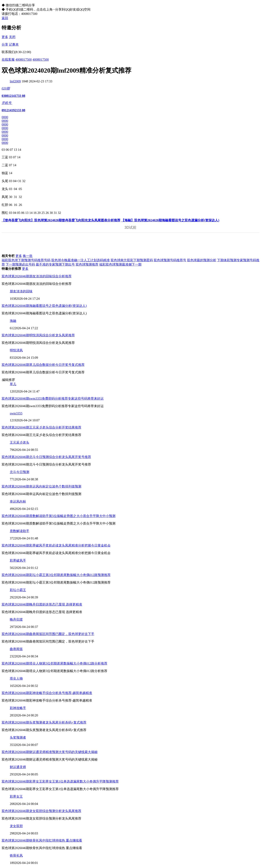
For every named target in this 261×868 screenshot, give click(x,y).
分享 (5, 44)
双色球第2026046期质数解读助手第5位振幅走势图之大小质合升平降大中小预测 (59, 516)
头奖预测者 (18, 737)
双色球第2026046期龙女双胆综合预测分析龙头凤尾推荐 (41, 811)
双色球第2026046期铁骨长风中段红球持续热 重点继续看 (42, 840)
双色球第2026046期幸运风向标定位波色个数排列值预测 (41, 486)
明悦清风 (16, 350)
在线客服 (8, 60)
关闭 (12, 37)
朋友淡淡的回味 (21, 291)
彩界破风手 (18, 560)
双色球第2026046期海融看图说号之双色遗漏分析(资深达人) (44, 306)
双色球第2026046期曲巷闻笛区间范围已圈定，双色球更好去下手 (48, 634)
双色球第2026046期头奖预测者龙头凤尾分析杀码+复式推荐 (44, 722)
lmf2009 (15, 81)
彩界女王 (16, 796)
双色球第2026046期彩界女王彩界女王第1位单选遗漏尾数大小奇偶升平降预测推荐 (60, 781)
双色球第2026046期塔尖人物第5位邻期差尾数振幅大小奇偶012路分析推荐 (54, 663)
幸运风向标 (18, 501)
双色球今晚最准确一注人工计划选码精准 (80, 260)
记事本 (14, 44)
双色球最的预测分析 (202, 260)
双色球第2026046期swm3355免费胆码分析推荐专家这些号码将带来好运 (53, 398)
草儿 (13, 384)
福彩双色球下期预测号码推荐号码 (26, 260)
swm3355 (16, 413)
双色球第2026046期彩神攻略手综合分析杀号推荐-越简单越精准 (47, 693)
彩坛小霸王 (18, 590)
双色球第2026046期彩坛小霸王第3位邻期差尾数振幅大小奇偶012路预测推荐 (56, 575)
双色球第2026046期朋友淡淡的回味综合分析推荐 (37, 276)
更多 (5, 37)
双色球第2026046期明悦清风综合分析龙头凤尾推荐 (38, 335)
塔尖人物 (16, 678)
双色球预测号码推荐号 (170, 260)
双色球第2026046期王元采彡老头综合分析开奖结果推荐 (41, 427)
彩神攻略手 (18, 708)
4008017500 (24, 60)
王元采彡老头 (20, 442)
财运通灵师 (18, 767)
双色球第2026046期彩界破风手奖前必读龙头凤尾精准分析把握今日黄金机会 (56, 545)
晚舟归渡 (16, 619)
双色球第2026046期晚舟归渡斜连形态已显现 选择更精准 (42, 604)
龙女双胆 (16, 826)
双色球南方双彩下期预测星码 (132, 260)
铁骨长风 (16, 855)
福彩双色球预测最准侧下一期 (120, 264)
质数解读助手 (20, 531)
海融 (13, 321)
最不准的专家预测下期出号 (55, 264)
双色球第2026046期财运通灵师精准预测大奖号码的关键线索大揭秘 (50, 752)
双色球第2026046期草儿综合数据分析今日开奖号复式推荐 (43, 365)
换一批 (28, 256)
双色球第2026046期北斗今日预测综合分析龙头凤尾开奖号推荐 (46, 457)
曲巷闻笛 (16, 649)
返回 (5, 18)
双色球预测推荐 (87, 264)
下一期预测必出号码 (20, 264)
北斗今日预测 (20, 472)
